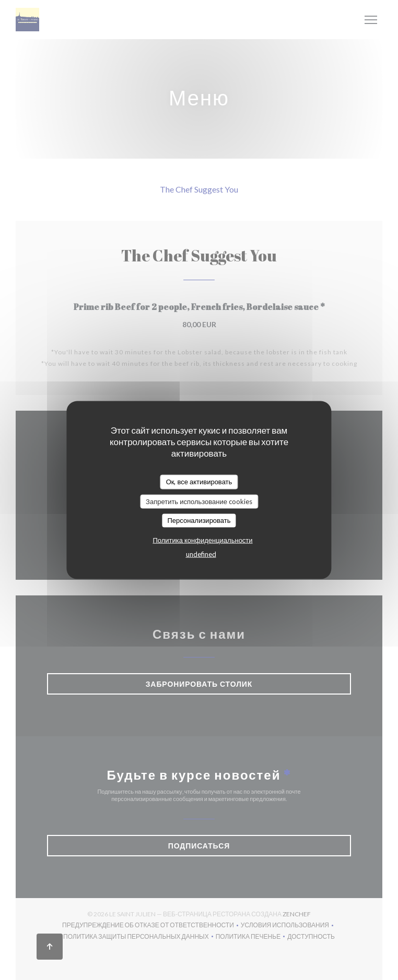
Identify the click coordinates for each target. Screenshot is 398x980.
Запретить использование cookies (199, 501)
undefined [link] (201, 554)
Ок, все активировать (199, 482)
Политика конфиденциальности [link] (202, 540)
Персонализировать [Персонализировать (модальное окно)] (199, 520)
